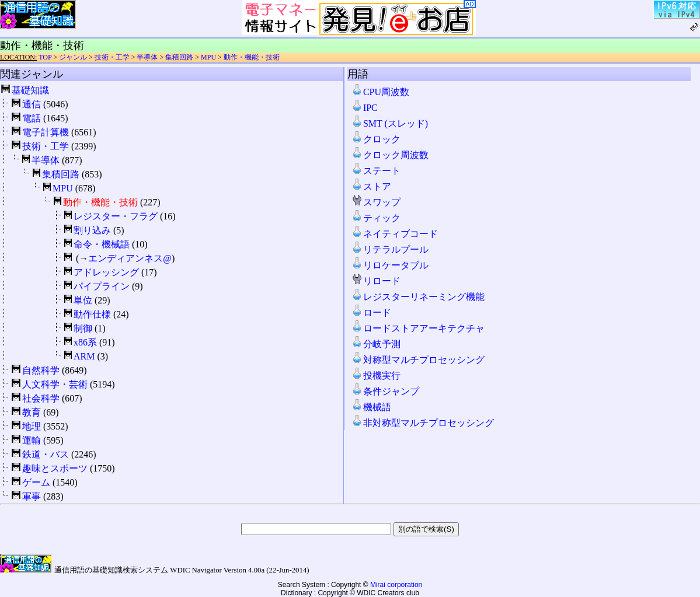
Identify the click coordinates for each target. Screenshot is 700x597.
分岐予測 (376, 344)
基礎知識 (30, 90)
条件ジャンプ (385, 391)
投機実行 (376, 376)
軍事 (32, 496)
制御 (83, 328)
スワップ (376, 202)
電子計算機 (46, 132)
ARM (84, 356)
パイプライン (102, 286)
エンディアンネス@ (130, 258)
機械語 (371, 407)
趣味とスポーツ (55, 468)
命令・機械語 (102, 244)
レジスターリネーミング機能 (418, 297)
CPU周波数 (380, 92)
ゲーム (36, 482)
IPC (365, 108)
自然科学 (41, 370)
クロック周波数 (390, 155)
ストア (371, 186)
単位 (83, 300)
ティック (376, 218)
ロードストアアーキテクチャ (418, 328)
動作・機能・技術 (252, 57)
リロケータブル (390, 265)
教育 (32, 412)
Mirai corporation (396, 585)
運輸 (32, 440)
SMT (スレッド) (390, 123)
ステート (376, 171)
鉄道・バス (46, 454)
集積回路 (179, 57)
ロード (371, 313)
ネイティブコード (395, 234)
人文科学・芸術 (55, 384)
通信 (32, 104)
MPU (208, 57)
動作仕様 (92, 314)
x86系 (85, 342)
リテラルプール (390, 249)
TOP (45, 57)
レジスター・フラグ (116, 216)
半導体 (147, 57)
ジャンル (73, 57)
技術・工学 (112, 57)
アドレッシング (106, 272)
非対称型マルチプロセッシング (423, 423)
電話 (32, 118)
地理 (32, 426)
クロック (376, 139)
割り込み (92, 230)
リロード (376, 281)
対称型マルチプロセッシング (418, 360)
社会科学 (41, 398)
